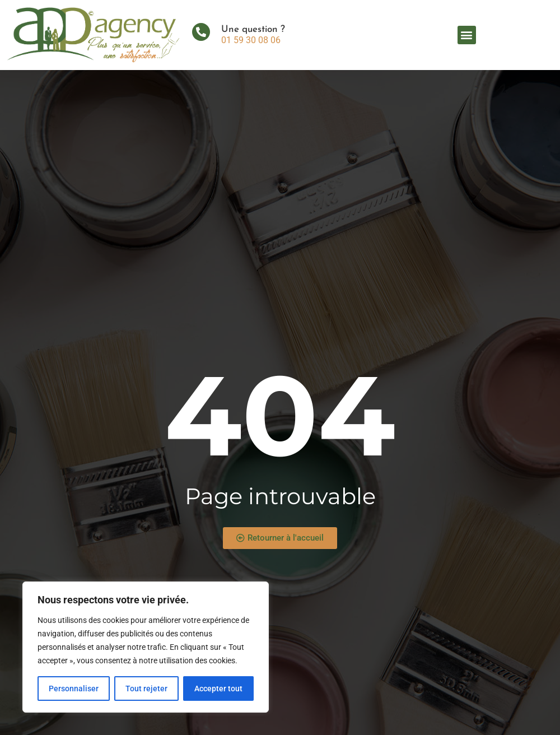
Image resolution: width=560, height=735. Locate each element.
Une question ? (253, 29)
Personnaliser (74, 689)
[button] (467, 35)
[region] (146, 647)
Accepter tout (218, 689)
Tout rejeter (146, 689)
